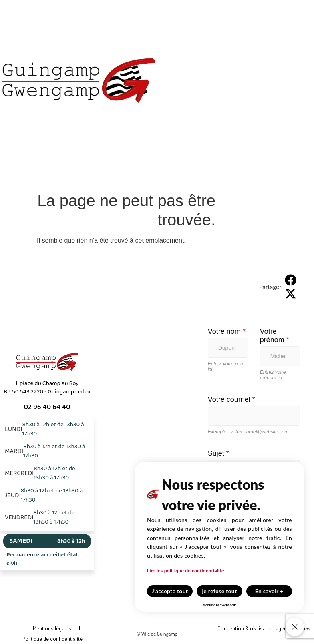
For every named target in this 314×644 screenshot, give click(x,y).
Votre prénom (275, 336)
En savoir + (269, 591)
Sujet (218, 453)
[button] (291, 280)
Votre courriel (231, 399)
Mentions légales (52, 628)
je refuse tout (220, 591)
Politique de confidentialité (52, 639)
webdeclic (229, 605)
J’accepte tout (170, 591)
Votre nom (227, 331)
